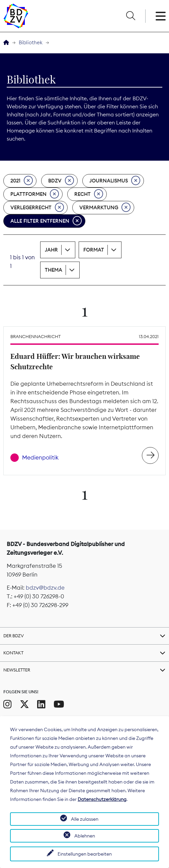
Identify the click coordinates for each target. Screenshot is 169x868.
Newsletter (17, 670)
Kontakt (13, 653)
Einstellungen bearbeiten (85, 854)
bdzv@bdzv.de (45, 588)
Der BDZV (14, 636)
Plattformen (35, 194)
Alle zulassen (85, 819)
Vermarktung (105, 208)
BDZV (61, 181)
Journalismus (115, 181)
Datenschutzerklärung (102, 799)
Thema (54, 270)
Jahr (51, 250)
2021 (22, 181)
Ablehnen (85, 836)
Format (94, 250)
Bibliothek (31, 42)
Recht (89, 194)
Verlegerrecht (37, 208)
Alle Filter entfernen (46, 221)
